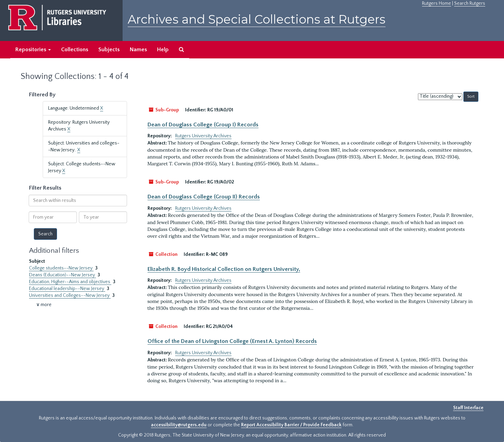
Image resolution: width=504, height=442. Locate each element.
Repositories (33, 50)
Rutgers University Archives (203, 136)
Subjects (109, 50)
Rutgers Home (437, 3)
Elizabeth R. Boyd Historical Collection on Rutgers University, (224, 269)
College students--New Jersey (61, 268)
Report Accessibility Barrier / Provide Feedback (291, 425)
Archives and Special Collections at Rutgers (257, 19)
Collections (75, 50)
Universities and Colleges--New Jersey (70, 295)
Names (138, 50)
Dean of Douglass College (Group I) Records (203, 125)
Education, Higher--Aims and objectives (70, 282)
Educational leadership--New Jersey (67, 289)
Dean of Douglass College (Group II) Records (204, 197)
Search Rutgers (470, 3)
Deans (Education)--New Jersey (62, 275)
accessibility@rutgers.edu (179, 425)
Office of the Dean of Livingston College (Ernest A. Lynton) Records (232, 341)
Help (163, 50)
